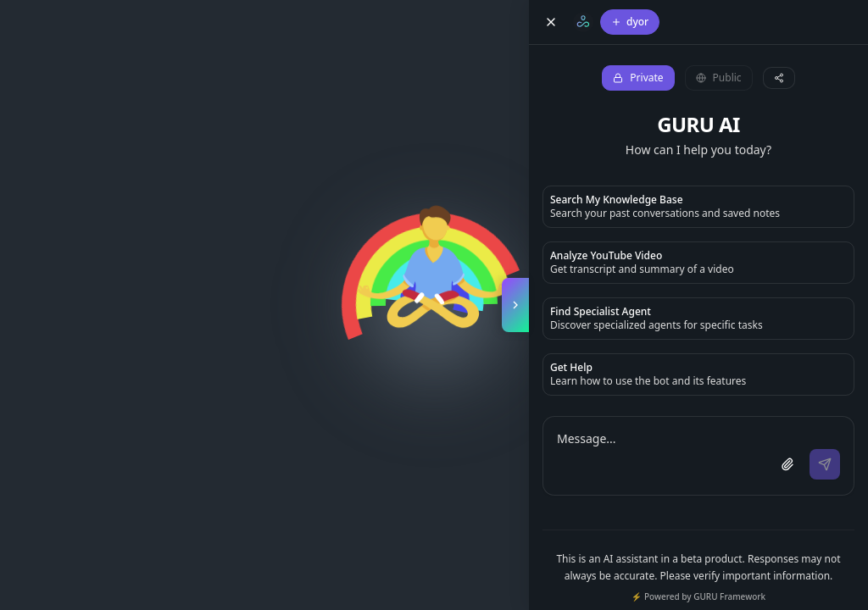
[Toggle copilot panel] (515, 305)
